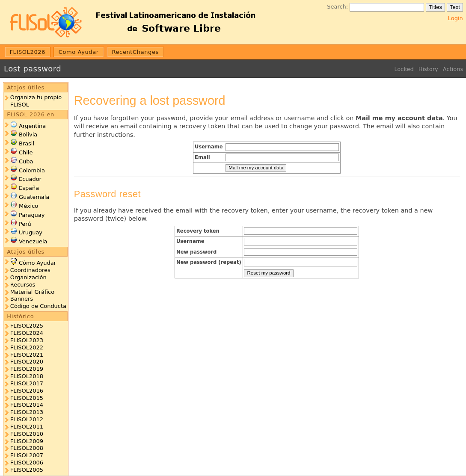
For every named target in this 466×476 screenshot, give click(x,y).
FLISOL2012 (27, 419)
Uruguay (31, 232)
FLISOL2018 (27, 376)
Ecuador (30, 179)
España (29, 188)
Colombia (32, 170)
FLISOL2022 (27, 347)
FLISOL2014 (27, 405)
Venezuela (33, 241)
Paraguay (32, 215)
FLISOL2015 (27, 398)
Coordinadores (30, 270)
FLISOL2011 (27, 427)
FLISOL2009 (27, 441)
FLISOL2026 (28, 52)
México (28, 206)
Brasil (27, 143)
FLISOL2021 (27, 355)
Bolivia (28, 135)
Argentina (32, 126)
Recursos (23, 285)
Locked (404, 69)
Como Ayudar (79, 52)
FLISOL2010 (27, 434)
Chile (26, 152)
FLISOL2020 (27, 362)
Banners (22, 299)
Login (456, 18)
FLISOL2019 (27, 369)
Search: (337, 7)
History (428, 69)
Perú (25, 224)
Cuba (26, 161)
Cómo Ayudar (37, 263)
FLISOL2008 (27, 448)
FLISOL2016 (27, 391)
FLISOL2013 (27, 412)
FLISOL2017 (27, 383)
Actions (453, 69)
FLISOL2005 (27, 470)
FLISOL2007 (27, 455)
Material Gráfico (32, 292)
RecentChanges (135, 52)
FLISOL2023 (27, 340)
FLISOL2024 (27, 333)
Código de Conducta (38, 306)
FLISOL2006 (27, 463)
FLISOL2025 (27, 326)
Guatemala (34, 197)
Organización (28, 277)
